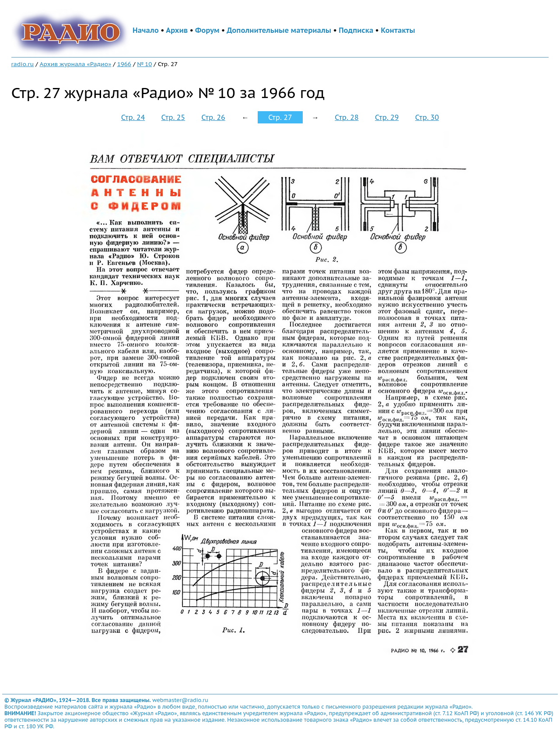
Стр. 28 (346, 117)
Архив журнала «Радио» (76, 64)
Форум (207, 30)
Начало (146, 30)
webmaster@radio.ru (180, 700)
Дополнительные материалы (279, 30)
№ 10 (144, 64)
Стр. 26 (213, 117)
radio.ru (23, 64)
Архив (177, 30)
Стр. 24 (133, 117)
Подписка (356, 30)
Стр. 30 (427, 117)
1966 (124, 64)
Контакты (398, 30)
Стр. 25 (173, 117)
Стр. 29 (387, 117)
